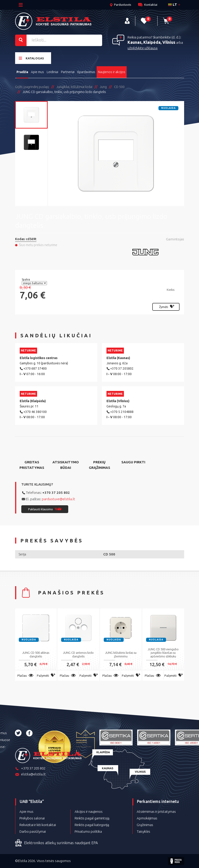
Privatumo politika (88, 831)
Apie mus (37, 72)
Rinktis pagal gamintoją (92, 818)
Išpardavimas (86, 72)
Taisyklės (143, 831)
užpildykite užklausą (143, 48)
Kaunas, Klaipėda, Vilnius (151, 42)
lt (173, 4)
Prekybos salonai (32, 818)
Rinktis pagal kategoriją (92, 825)
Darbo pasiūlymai (33, 831)
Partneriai (68, 72)
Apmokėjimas (147, 818)
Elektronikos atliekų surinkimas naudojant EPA (56, 843)
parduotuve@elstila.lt (59, 499)
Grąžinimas (145, 825)
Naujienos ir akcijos (112, 72)
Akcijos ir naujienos (89, 812)
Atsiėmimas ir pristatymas (156, 812)
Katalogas (31, 58)
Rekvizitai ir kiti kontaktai (38, 825)
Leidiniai (52, 72)
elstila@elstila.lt (30, 775)
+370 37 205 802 (56, 493)
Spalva (26, 279)
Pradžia (22, 72)
